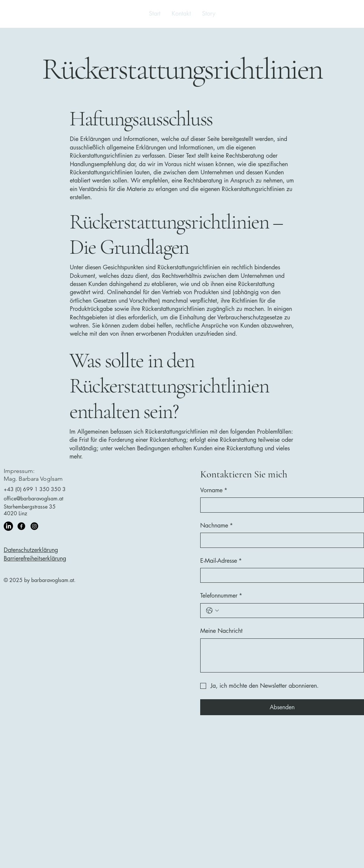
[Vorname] (280, 505)
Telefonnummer (221, 596)
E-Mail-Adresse (221, 561)
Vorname (214, 490)
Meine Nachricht (221, 631)
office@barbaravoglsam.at (33, 498)
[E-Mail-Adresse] (280, 575)
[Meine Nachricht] (282, 655)
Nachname (217, 526)
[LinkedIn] (8, 526)
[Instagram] (34, 526)
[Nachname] (280, 540)
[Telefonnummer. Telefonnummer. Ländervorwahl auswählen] (212, 611)
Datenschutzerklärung (31, 550)
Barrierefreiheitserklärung (35, 558)
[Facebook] (21, 526)
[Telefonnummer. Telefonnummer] (290, 611)
